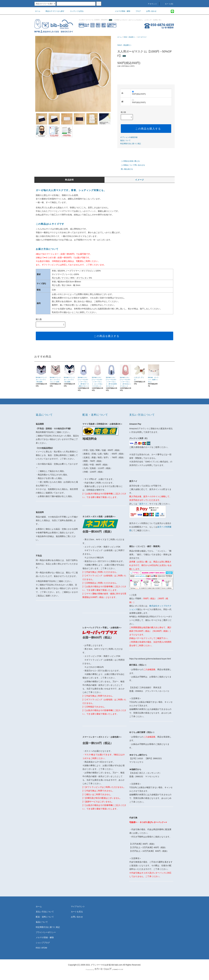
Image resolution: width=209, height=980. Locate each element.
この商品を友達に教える (129, 161)
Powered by (104, 970)
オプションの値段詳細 (129, 137)
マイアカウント (78, 906)
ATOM (44, 948)
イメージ (140, 180)
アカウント (151, 4)
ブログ (136, 11)
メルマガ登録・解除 (121, 11)
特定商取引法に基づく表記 (131, 144)
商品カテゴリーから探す (53, 11)
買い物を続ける (125, 169)
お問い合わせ (150, 11)
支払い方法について (45, 912)
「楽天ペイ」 (143, 504)
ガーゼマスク (142, 37)
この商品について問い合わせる (131, 165)
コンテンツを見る (75, 11)
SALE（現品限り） (130, 37)
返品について (125, 140)
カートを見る (77, 912)
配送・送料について (45, 917)
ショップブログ (43, 943)
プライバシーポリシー (46, 932)
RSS (38, 948)
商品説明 (69, 180)
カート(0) (167, 4)
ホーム (38, 11)
